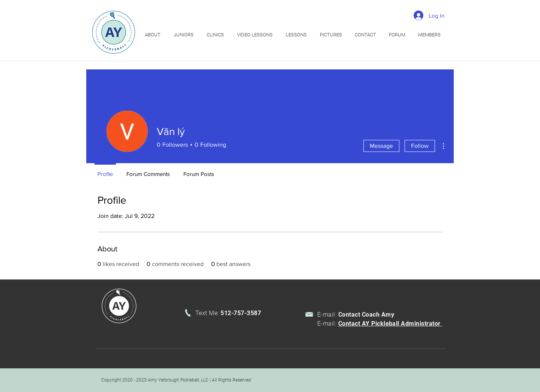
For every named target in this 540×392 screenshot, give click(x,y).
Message (381, 146)
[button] (216, 35)
